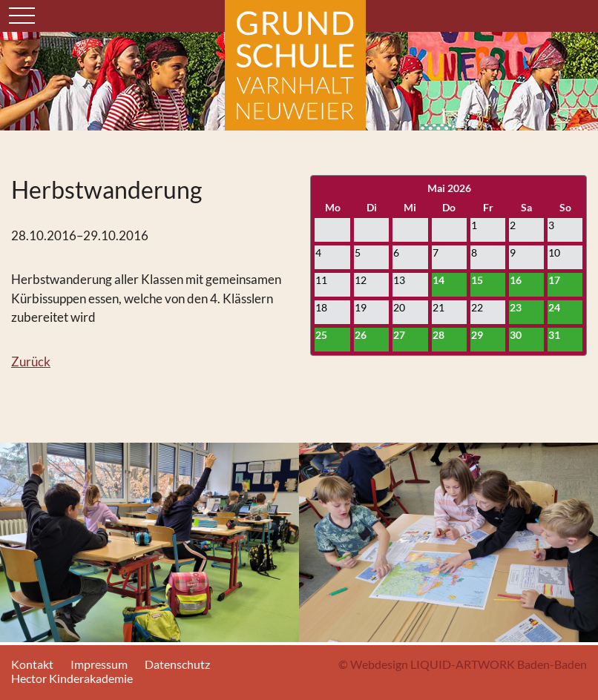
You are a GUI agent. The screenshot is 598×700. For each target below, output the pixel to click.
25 (321, 335)
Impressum (99, 664)
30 (516, 335)
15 (477, 280)
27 (399, 335)
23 (516, 307)
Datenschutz (177, 664)
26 (361, 335)
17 (554, 280)
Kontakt (32, 664)
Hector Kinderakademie (72, 678)
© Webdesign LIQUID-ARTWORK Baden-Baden (463, 664)
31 (554, 335)
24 (554, 307)
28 (438, 335)
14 (438, 280)
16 (516, 280)
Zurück (31, 361)
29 (477, 335)
